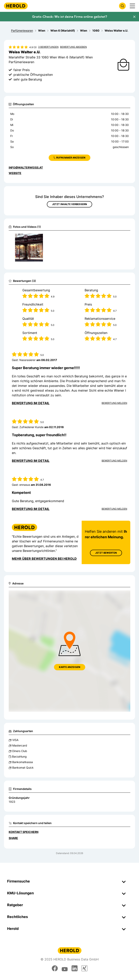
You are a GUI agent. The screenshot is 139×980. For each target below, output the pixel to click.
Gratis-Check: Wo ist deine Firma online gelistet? (69, 17)
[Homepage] (16, 6)
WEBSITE (15, 173)
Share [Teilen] (13, 838)
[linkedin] (75, 968)
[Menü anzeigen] (132, 6)
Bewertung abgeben (73, 47)
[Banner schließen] (134, 17)
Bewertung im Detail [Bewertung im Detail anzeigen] (31, 403)
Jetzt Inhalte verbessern (69, 204)
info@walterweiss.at (26, 167)
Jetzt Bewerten (106, 553)
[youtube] (65, 968)
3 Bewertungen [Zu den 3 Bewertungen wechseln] (48, 47)
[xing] (84, 968)
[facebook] (55, 968)
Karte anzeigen (70, 667)
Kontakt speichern (24, 832)
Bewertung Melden (114, 403)
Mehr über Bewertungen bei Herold (44, 559)
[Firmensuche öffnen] (122, 6)
